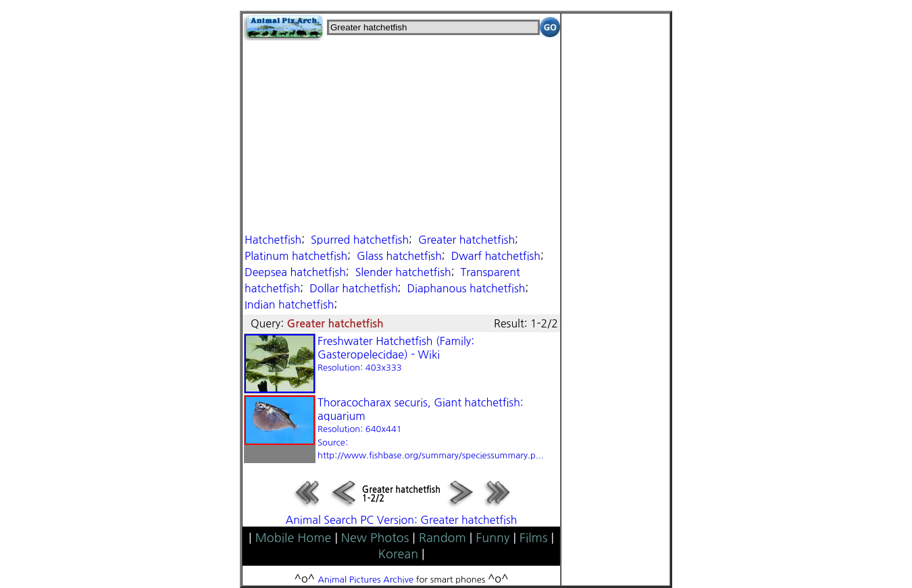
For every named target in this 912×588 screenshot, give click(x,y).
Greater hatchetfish (466, 240)
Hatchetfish (273, 240)
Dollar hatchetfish (353, 288)
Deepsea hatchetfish (295, 272)
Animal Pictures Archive (366, 580)
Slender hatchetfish (403, 272)
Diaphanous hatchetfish (466, 288)
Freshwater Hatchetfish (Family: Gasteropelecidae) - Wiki (396, 354)
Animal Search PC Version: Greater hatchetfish (402, 520)
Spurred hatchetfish (360, 240)
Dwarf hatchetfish (496, 256)
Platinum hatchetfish (296, 256)
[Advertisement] (401, 135)
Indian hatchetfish (289, 304)
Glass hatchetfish (399, 256)
